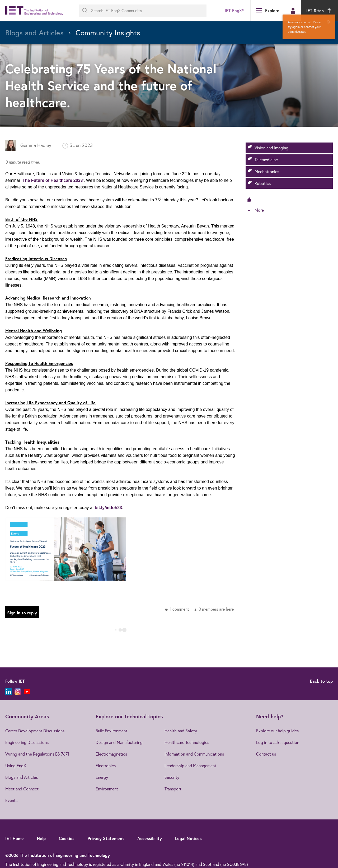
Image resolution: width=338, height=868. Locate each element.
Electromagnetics (111, 754)
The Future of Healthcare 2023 (53, 180)
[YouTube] (27, 692)
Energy (102, 777)
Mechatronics (267, 172)
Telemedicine (266, 160)
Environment (107, 789)
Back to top (321, 681)
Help (41, 838)
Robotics (263, 183)
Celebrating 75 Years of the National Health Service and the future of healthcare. (111, 85)
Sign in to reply (22, 613)
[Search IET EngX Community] (143, 11)
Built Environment (111, 731)
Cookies (67, 838)
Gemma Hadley (36, 145)
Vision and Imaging (271, 148)
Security (172, 777)
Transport (173, 789)
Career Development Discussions (35, 731)
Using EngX (16, 766)
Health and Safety (181, 731)
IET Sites (319, 10)
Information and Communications (194, 754)
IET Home (15, 838)
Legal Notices (188, 838)
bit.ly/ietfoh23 (108, 508)
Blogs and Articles (22, 777)
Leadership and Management (190, 766)
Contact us (266, 754)
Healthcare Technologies (187, 742)
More (259, 210)
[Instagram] (18, 692)
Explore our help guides (277, 731)
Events (11, 800)
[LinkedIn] (9, 692)
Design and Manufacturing (119, 742)
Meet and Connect (22, 789)
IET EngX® (234, 10)
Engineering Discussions (27, 742)
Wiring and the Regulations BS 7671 (37, 754)
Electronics (106, 766)
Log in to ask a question (278, 742)
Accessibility (150, 838)
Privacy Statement (106, 838)
